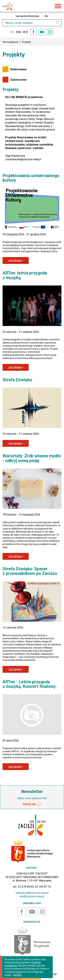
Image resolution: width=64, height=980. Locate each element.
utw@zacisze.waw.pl (32, 896)
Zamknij (17, 975)
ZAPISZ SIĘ (32, 804)
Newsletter (32, 792)
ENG (19, 32)
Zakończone (18, 80)
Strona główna (10, 42)
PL (13, 32)
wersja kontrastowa (27, 16)
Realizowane (18, 69)
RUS (25, 32)
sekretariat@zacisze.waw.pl (32, 893)
